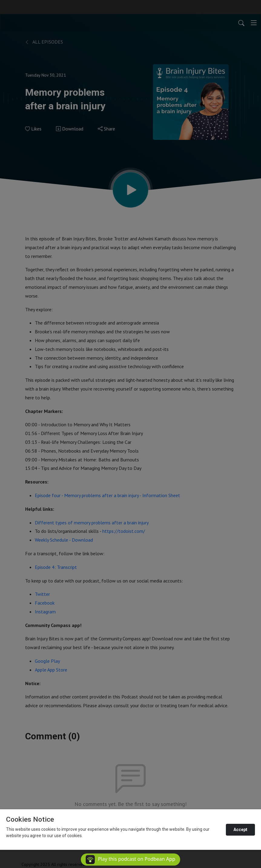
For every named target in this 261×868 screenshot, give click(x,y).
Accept (240, 830)
